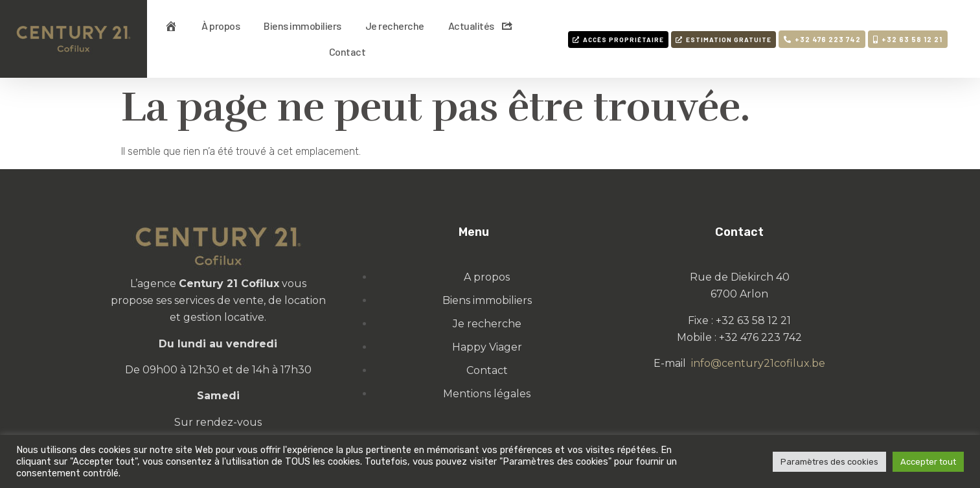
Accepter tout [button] (928, 462)
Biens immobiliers (302, 26)
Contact (348, 52)
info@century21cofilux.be (758, 363)
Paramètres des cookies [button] (829, 462)
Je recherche (395, 26)
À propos (221, 26)
